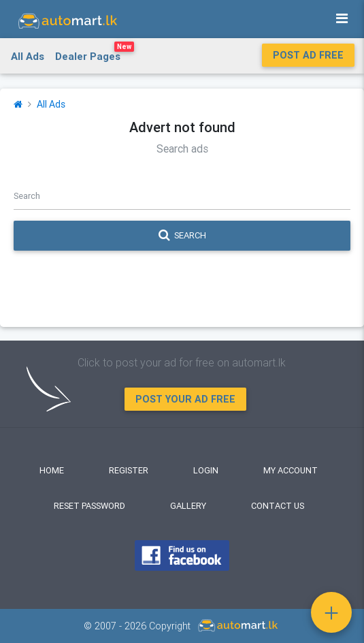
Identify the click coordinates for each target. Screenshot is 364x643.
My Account (291, 470)
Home (52, 470)
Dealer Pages (95, 54)
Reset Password (89, 506)
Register (129, 470)
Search (182, 236)
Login (206, 470)
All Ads (28, 56)
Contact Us (278, 506)
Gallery (188, 506)
